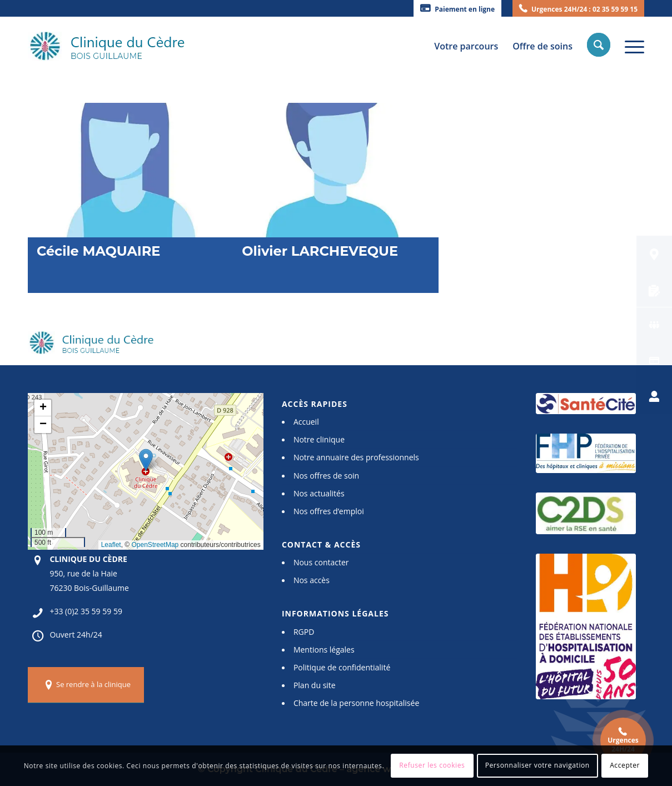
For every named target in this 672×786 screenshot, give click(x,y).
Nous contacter (321, 562)
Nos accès (312, 580)
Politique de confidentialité (342, 667)
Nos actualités (319, 493)
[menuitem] (457, 8)
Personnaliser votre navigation (537, 765)
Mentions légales (324, 650)
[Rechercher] (600, 46)
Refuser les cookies (432, 765)
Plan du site (315, 685)
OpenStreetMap (155, 545)
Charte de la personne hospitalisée (356, 703)
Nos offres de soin (326, 476)
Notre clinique (319, 439)
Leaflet (111, 545)
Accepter (625, 765)
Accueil (306, 422)
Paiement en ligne (465, 9)
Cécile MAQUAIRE (98, 251)
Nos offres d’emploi (329, 511)
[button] (146, 460)
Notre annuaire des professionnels (356, 457)
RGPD (304, 632)
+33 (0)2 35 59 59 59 (86, 611)
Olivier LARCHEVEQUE (320, 251)
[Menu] (631, 46)
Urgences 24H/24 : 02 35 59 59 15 (584, 9)
